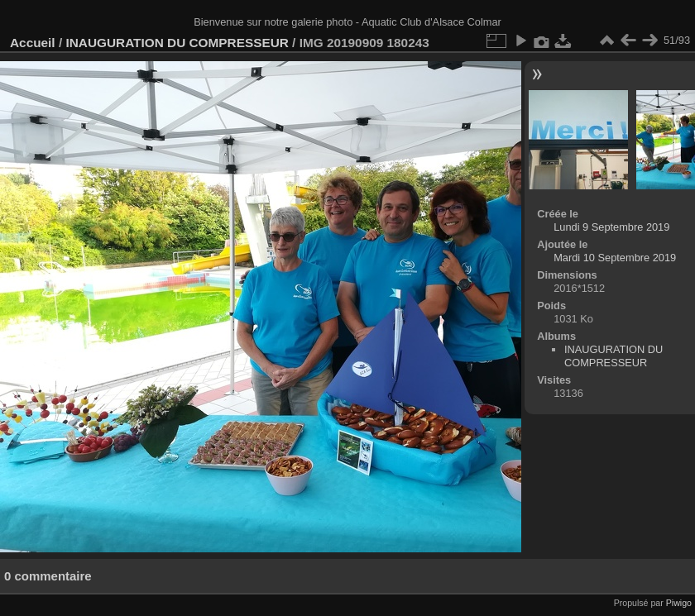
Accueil (33, 43)
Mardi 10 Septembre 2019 (615, 258)
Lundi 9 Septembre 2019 (611, 227)
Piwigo (679, 603)
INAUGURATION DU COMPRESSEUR (177, 43)
